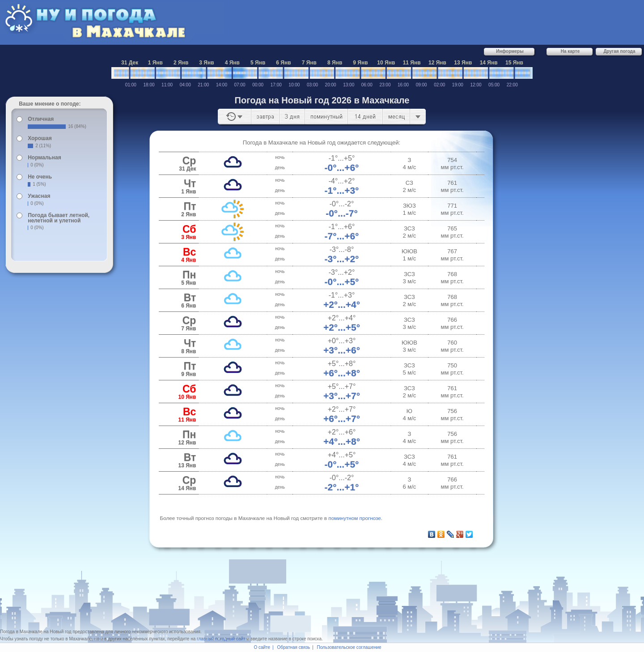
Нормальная (44, 158)
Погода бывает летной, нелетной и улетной (59, 218)
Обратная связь (294, 647)
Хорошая (40, 138)
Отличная (41, 119)
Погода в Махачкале (21, 632)
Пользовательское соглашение (349, 647)
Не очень (40, 177)
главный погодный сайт (221, 639)
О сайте (262, 647)
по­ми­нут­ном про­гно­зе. (355, 518)
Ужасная (39, 196)
